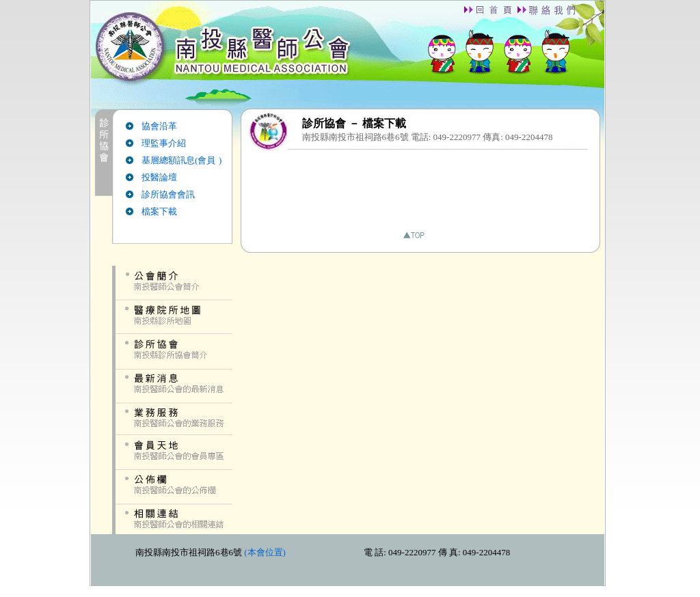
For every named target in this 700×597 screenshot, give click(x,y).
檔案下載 (159, 211)
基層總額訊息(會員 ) (181, 160)
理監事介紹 (164, 143)
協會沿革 (159, 126)
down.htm (348, 560)
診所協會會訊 (168, 194)
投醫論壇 (159, 177)
